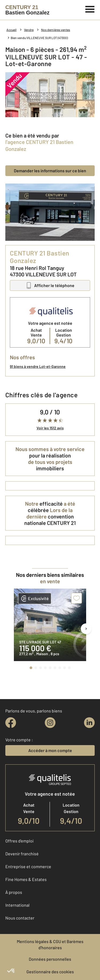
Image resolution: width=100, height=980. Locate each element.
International (17, 905)
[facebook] (11, 723)
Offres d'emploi (19, 841)
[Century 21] (27, 10)
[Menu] (90, 9)
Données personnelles (50, 959)
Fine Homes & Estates (26, 879)
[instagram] (50, 723)
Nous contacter (20, 918)
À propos (14, 892)
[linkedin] (89, 723)
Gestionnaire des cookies (50, 972)
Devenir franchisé (22, 854)
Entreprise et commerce (28, 866)
